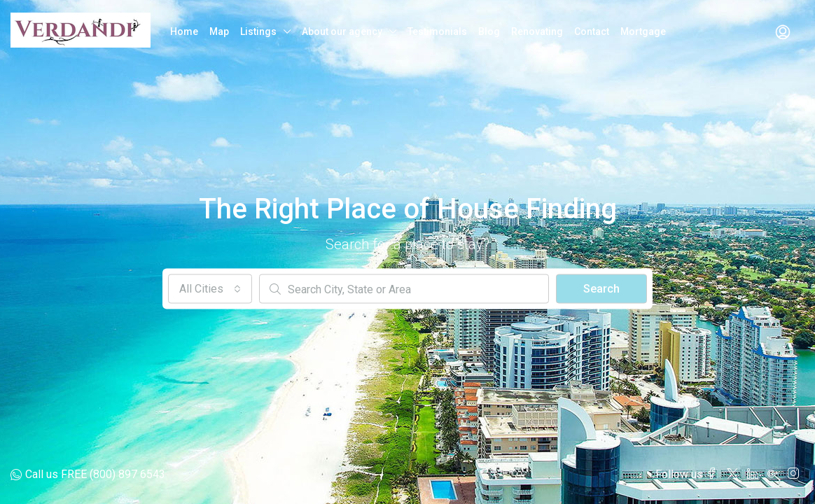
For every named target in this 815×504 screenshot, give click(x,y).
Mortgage (643, 31)
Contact (592, 31)
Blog (489, 31)
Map (219, 31)
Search (601, 289)
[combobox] (210, 289)
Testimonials (437, 31)
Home (184, 31)
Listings (258, 31)
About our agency (342, 31)
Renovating (537, 31)
